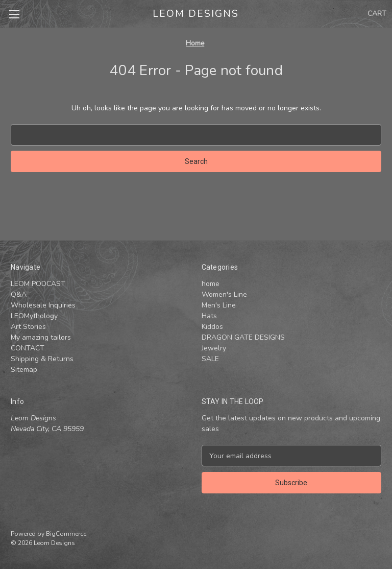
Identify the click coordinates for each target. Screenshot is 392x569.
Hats (209, 316)
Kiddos (212, 327)
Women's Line (224, 294)
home (211, 284)
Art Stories (28, 327)
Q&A (19, 294)
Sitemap (24, 370)
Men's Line (219, 305)
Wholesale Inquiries (43, 305)
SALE (210, 359)
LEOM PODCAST (38, 284)
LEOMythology (34, 316)
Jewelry (214, 348)
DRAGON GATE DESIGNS (243, 337)
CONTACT (28, 348)
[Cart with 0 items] (377, 14)
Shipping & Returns (42, 359)
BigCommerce (66, 534)
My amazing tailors (41, 337)
